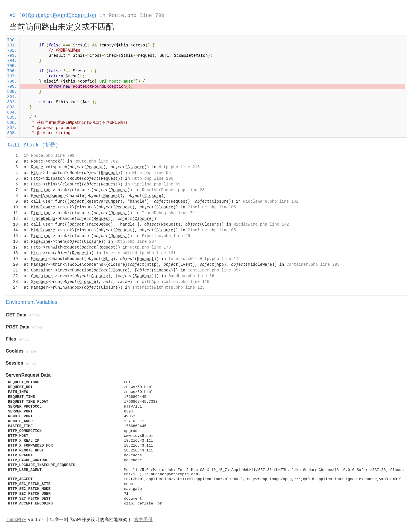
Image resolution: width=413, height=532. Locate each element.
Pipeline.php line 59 (156, 184)
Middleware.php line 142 (271, 202)
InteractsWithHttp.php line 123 (168, 287)
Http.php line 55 (151, 173)
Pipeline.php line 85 (212, 207)
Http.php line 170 (150, 247)
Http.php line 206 (153, 179)
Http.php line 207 (136, 242)
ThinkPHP (16, 520)
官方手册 (143, 520)
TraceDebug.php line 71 (168, 213)
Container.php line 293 (313, 265)
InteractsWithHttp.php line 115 (204, 259)
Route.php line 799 (137, 15)
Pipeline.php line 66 (166, 236)
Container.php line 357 (214, 270)
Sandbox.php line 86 (191, 276)
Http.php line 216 (179, 167)
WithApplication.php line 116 (176, 282)
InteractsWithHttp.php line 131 (139, 253)
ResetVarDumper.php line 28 (173, 190)
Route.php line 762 (96, 161)
